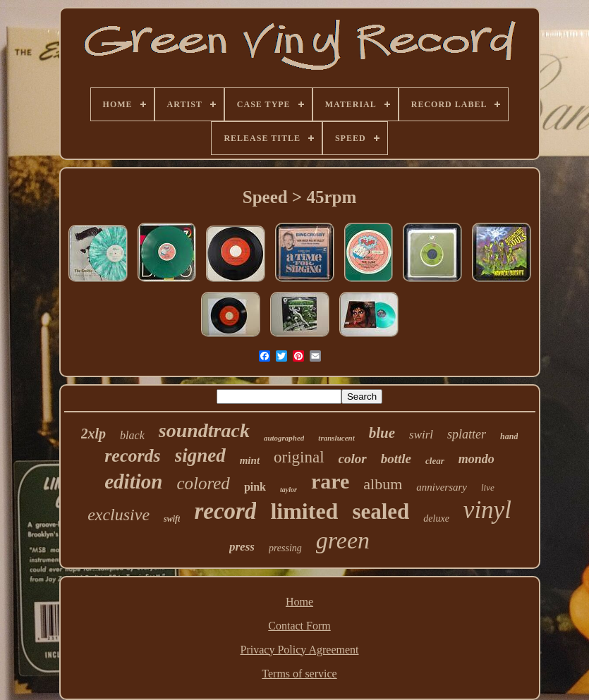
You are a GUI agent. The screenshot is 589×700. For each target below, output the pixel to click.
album (383, 484)
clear (435, 461)
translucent (336, 438)
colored (203, 483)
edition (133, 481)
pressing (285, 548)
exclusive (119, 515)
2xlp (94, 434)
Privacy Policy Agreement (300, 650)
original (299, 457)
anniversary (442, 487)
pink (255, 487)
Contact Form (299, 626)
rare (330, 481)
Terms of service (299, 674)
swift (172, 519)
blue (382, 433)
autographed (284, 438)
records (132, 456)
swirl (421, 435)
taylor (289, 490)
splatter (467, 434)
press (242, 547)
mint (250, 460)
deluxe (436, 518)
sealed (381, 511)
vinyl (487, 510)
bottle (396, 459)
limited (304, 511)
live (488, 487)
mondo (476, 459)
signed (200, 455)
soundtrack (204, 430)
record (225, 511)
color (353, 459)
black (132, 435)
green (343, 540)
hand (509, 436)
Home (299, 602)
